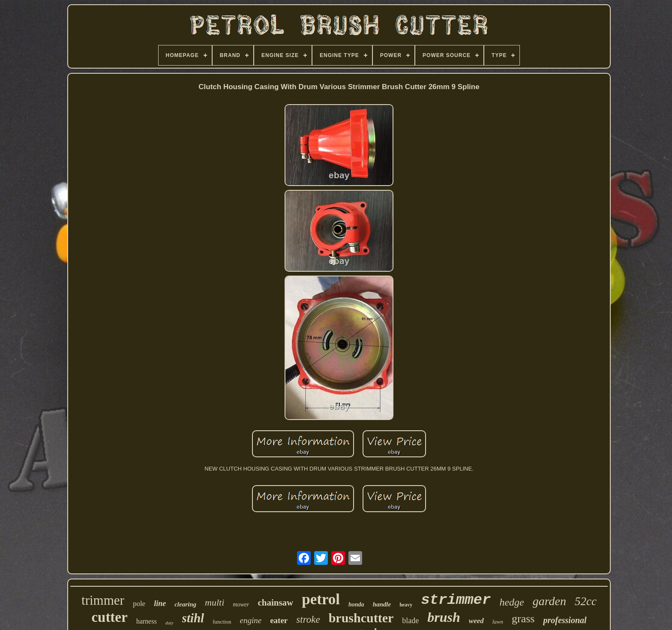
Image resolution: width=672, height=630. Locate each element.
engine (251, 620)
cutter (109, 617)
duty (169, 623)
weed (476, 621)
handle (382, 604)
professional (565, 620)
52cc (586, 601)
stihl (193, 618)
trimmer (103, 600)
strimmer (456, 600)
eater (279, 620)
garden (549, 601)
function (222, 622)
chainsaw (275, 603)
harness (147, 621)
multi (214, 602)
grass (523, 619)
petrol (321, 599)
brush (444, 617)
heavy (406, 605)
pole (139, 604)
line (160, 603)
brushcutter (361, 618)
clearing (185, 604)
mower (241, 604)
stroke (308, 619)
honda (356, 604)
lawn (498, 622)
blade (410, 621)
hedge (511, 602)
